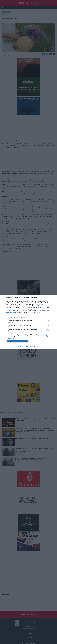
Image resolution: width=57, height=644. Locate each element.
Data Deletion (20, 346)
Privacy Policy (37, 346)
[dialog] (29, 322)
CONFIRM (18, 341)
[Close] (54, 298)
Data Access (28, 346)
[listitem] (29, 318)
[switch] (48, 321)
